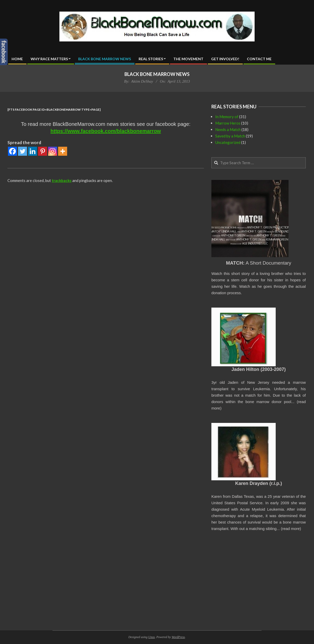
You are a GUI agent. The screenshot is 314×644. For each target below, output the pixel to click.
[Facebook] (12, 151)
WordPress (178, 637)
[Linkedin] (33, 151)
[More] (63, 151)
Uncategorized (228, 142)
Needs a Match (228, 129)
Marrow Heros (228, 123)
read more (291, 529)
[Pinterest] (43, 151)
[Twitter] (23, 151)
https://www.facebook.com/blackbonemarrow (106, 131)
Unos (152, 637)
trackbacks (62, 180)
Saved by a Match (230, 136)
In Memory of (227, 117)
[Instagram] (53, 151)
